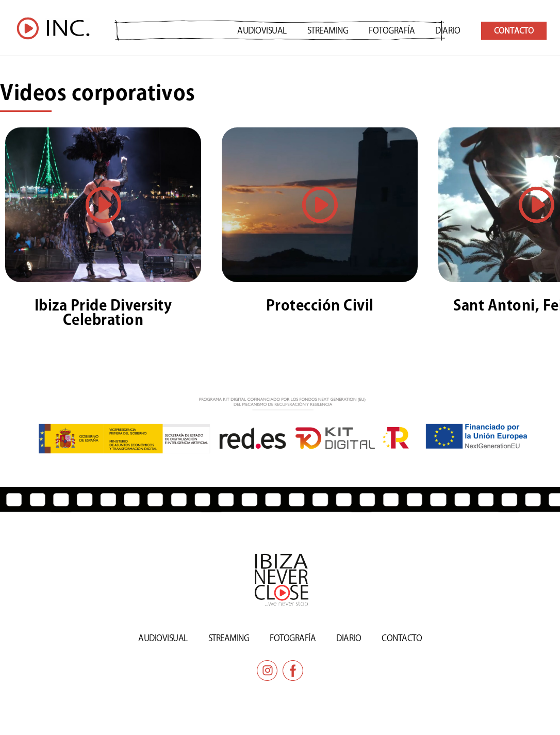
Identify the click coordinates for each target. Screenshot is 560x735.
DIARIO (448, 30)
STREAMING (328, 30)
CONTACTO (402, 638)
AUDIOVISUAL (262, 30)
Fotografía (392, 30)
